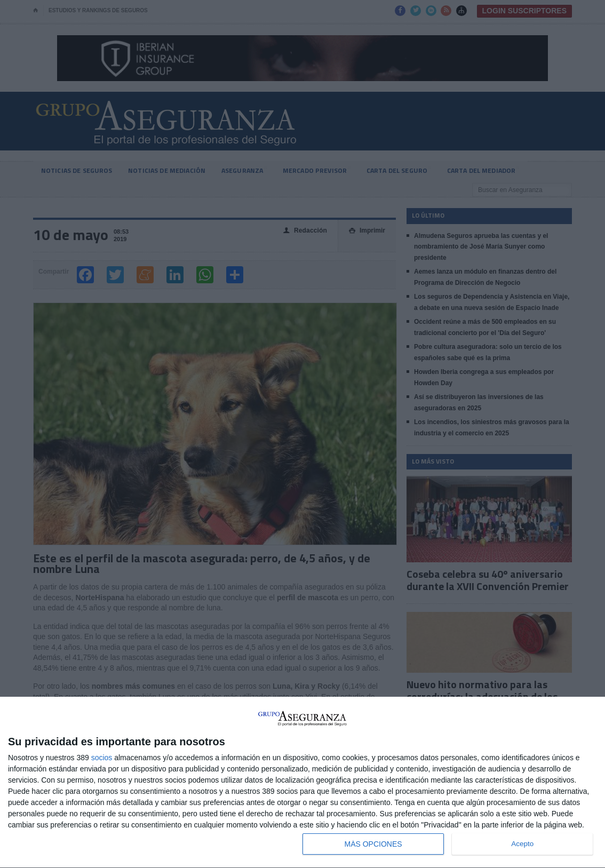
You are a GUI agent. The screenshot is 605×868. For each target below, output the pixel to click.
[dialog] (303, 783)
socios (102, 758)
